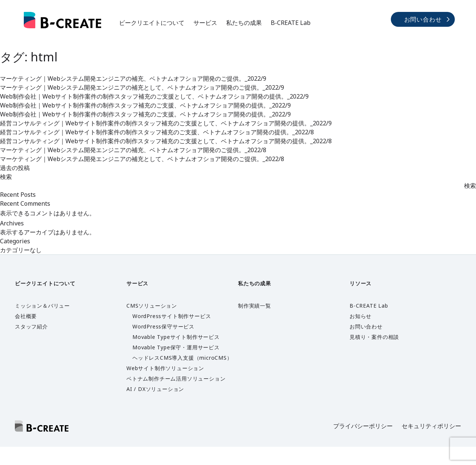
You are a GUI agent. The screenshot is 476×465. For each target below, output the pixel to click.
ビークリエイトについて (152, 23)
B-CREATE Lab (291, 23)
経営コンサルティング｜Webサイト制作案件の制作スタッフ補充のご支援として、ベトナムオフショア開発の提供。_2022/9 (166, 123)
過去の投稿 (15, 168)
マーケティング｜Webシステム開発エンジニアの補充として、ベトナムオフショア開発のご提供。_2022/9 (142, 87)
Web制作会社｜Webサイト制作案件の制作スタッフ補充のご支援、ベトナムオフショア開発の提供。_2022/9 (145, 105)
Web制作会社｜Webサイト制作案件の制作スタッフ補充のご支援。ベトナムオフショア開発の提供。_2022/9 (145, 114)
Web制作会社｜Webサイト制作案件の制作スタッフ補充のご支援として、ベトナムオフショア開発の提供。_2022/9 (154, 96)
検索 (6, 177)
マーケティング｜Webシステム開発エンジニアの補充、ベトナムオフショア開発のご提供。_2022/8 (133, 150)
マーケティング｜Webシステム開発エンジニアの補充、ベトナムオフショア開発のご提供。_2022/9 (133, 78)
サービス (205, 23)
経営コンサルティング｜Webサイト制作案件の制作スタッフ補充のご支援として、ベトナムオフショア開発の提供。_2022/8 (166, 141)
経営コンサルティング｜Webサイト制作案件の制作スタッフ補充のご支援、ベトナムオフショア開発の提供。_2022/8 (157, 132)
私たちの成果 (244, 23)
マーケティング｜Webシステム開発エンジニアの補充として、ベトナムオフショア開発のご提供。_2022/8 (142, 159)
